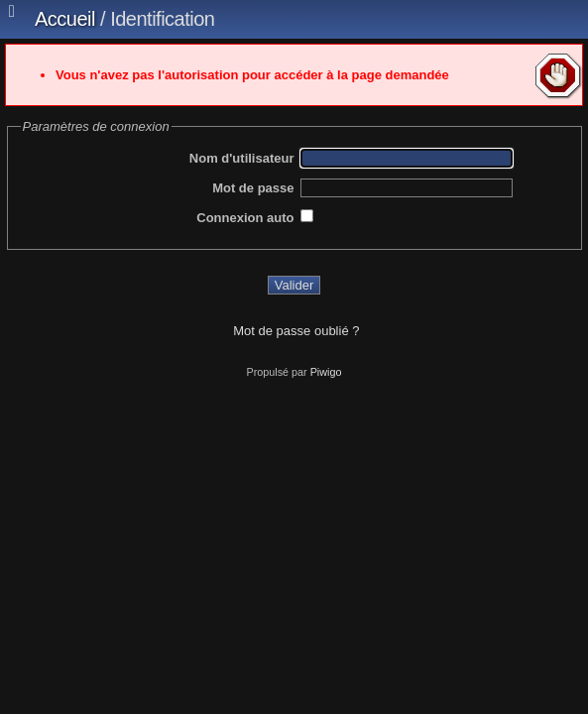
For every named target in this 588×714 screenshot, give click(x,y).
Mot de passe (253, 188)
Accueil (65, 19)
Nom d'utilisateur (242, 158)
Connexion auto (245, 218)
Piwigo (326, 372)
